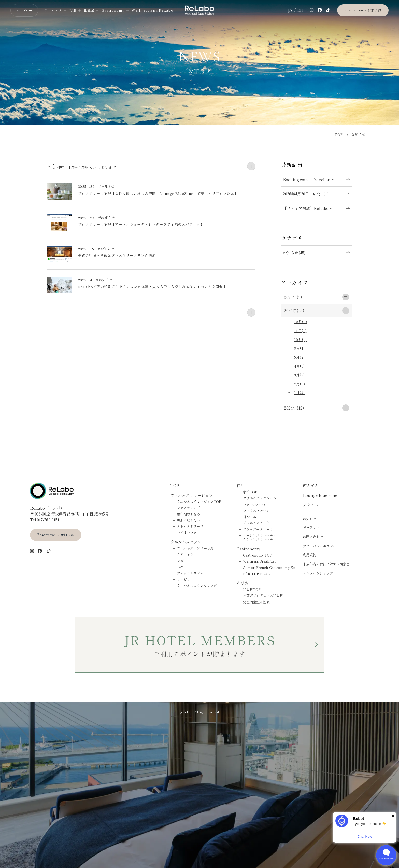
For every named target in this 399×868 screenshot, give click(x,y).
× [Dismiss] (393, 816)
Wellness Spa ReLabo (152, 10)
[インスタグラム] (312, 10)
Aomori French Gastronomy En (269, 567)
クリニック (185, 554)
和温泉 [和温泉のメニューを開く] (89, 10)
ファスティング (189, 508)
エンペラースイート (258, 529)
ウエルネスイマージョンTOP (199, 501)
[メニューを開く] (24, 10)
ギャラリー (311, 527)
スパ (180, 567)
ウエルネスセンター (188, 542)
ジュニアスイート (256, 523)
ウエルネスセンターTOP (196, 548)
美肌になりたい (189, 520)
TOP (175, 485)
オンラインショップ (318, 573)
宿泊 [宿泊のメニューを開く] (73, 10)
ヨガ (180, 561)
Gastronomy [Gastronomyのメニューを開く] (113, 10)
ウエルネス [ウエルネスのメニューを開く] (53, 10)
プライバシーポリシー (319, 546)
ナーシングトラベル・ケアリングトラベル (260, 537)
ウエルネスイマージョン (192, 495)
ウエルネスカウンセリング (197, 585)
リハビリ (183, 579)
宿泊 (240, 485)
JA (290, 10)
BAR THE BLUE (256, 574)
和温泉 (242, 583)
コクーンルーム (255, 504)
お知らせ (309, 519)
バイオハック (187, 532)
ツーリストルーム (256, 510)
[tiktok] (328, 10)
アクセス (311, 505)
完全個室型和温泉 (256, 602)
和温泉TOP (252, 589)
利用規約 (309, 555)
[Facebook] (320, 10)
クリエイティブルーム (260, 498)
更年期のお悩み (189, 514)
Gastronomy (248, 549)
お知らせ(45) (294, 253)
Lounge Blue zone (320, 495)
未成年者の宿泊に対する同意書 (326, 564)
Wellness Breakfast (259, 561)
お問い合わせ (313, 537)
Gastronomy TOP (258, 555)
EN (300, 10)
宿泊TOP (250, 492)
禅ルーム (250, 517)
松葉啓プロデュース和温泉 (263, 595)
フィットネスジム (190, 573)
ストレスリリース (190, 526)
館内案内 (311, 485)
